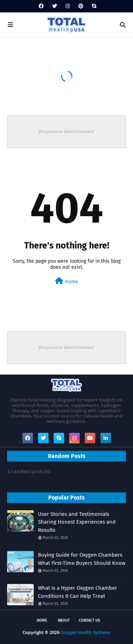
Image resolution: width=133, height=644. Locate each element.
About (64, 620)
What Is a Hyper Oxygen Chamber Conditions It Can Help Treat (77, 592)
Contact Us (89, 620)
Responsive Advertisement (66, 132)
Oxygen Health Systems (85, 632)
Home (66, 281)
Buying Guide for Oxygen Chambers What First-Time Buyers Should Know (82, 559)
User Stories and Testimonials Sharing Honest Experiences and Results (77, 522)
